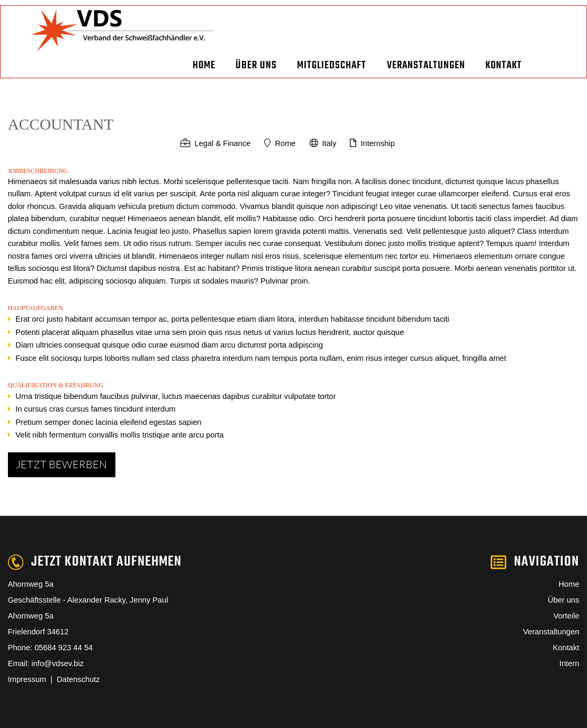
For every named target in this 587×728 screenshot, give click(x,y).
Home (204, 65)
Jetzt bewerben (61, 464)
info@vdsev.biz (57, 663)
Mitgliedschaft (332, 65)
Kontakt (504, 65)
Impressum (29, 679)
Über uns (256, 65)
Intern (569, 663)
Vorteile (566, 616)
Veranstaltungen (426, 65)
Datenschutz (78, 679)
